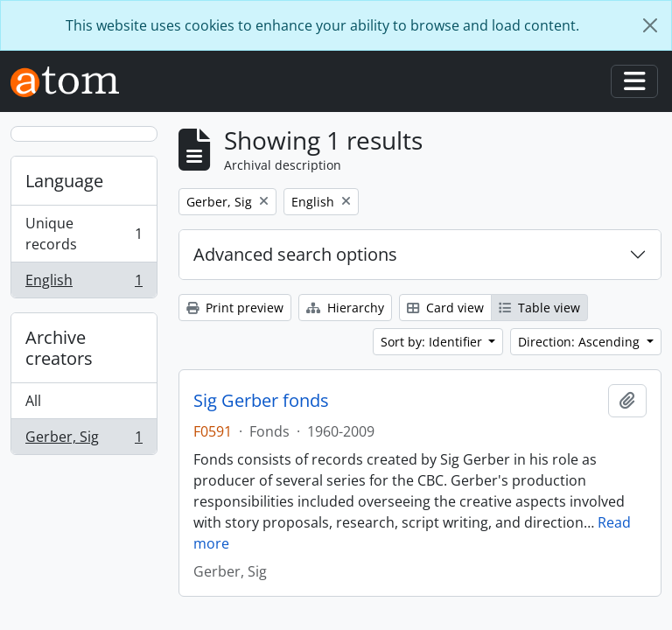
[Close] (650, 25)
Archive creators (59, 348)
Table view (539, 308)
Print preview (235, 308)
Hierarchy (345, 308)
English (84, 283)
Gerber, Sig (84, 440)
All (33, 401)
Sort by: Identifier (433, 342)
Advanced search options (295, 254)
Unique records (84, 234)
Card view (445, 308)
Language (64, 181)
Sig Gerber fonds (261, 401)
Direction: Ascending (581, 342)
